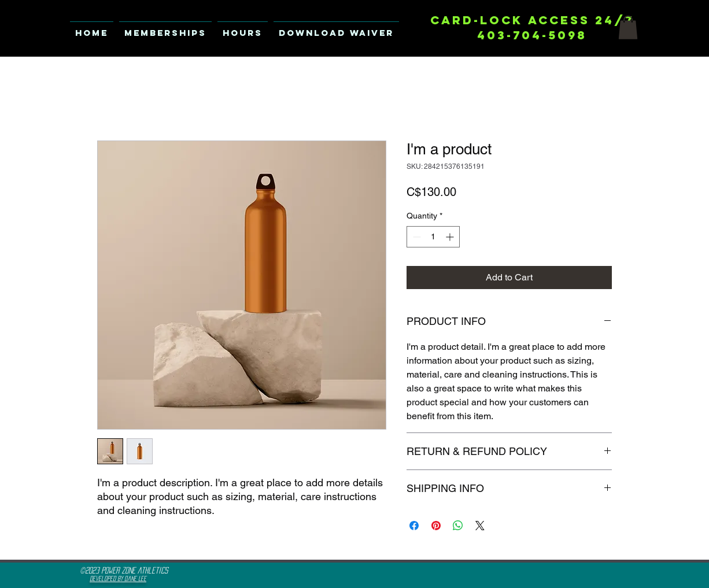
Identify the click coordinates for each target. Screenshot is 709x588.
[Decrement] (416, 237)
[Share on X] (480, 526)
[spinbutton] (433, 237)
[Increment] (451, 237)
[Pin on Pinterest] (436, 526)
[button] (628, 27)
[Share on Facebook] (414, 526)
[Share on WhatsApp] (458, 526)
